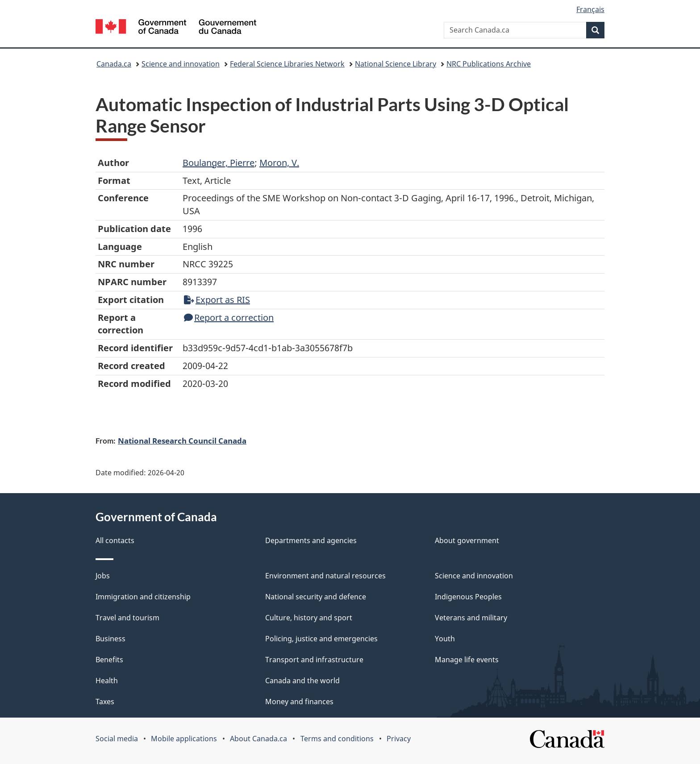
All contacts (115, 540)
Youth (445, 639)
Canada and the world (302, 681)
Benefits (109, 660)
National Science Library (396, 64)
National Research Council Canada (182, 440)
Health (107, 681)
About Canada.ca (258, 739)
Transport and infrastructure (314, 660)
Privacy (399, 739)
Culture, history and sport (309, 618)
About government (467, 540)
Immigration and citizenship (143, 597)
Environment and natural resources (325, 576)
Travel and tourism (127, 618)
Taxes (105, 702)
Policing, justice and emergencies (321, 639)
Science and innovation (181, 64)
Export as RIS (217, 300)
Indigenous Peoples (468, 597)
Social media (117, 739)
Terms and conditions (337, 739)
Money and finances (299, 702)
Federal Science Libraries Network (287, 64)
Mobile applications (184, 739)
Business (110, 639)
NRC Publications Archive (489, 64)
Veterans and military (471, 618)
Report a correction (229, 318)
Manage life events (467, 660)
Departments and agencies (311, 540)
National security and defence (316, 597)
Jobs (103, 576)
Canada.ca (114, 64)
